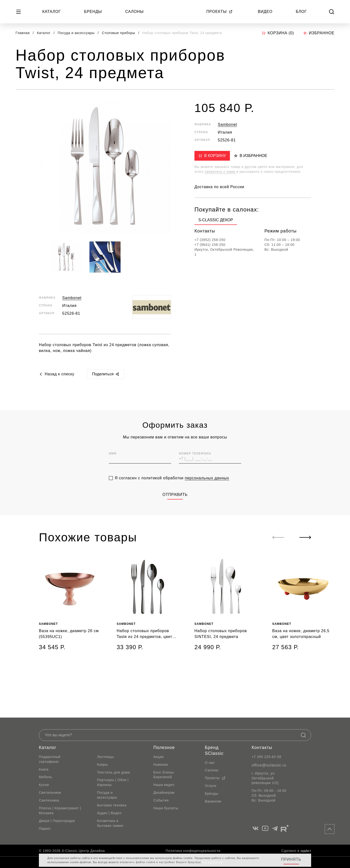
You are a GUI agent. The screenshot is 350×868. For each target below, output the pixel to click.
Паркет (45, 829)
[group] (216, 221)
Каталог (52, 12)
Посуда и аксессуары (77, 33)
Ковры (102, 765)
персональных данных (207, 491)
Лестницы (105, 757)
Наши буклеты (166, 808)
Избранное (319, 33)
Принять (291, 859)
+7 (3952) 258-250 (210, 240)
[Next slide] (305, 537)
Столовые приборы (119, 33)
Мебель (45, 777)
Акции (159, 757)
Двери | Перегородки (57, 821)
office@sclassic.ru (269, 765)
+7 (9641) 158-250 (210, 245)
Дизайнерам (164, 793)
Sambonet (72, 298)
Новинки (161, 765)
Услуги (211, 786)
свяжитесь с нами (221, 172)
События (161, 800)
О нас (210, 763)
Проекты (219, 12)
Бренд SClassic (214, 750)
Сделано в (296, 851)
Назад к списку (57, 374)
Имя (113, 466)
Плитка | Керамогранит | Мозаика (60, 811)
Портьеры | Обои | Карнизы (113, 782)
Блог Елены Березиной (164, 775)
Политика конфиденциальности (193, 851)
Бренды (93, 12)
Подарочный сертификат (50, 759)
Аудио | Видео (109, 813)
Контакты (262, 748)
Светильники (50, 793)
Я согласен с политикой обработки (172, 491)
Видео (265, 12)
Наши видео (164, 785)
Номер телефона (195, 466)
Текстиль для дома (114, 772)
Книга (44, 769)
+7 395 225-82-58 (266, 757)
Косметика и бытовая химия (110, 823)
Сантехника (49, 800)
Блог (301, 12)
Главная (23, 33)
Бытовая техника (112, 805)
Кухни (44, 785)
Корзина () (278, 33)
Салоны (134, 12)
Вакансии (213, 801)
